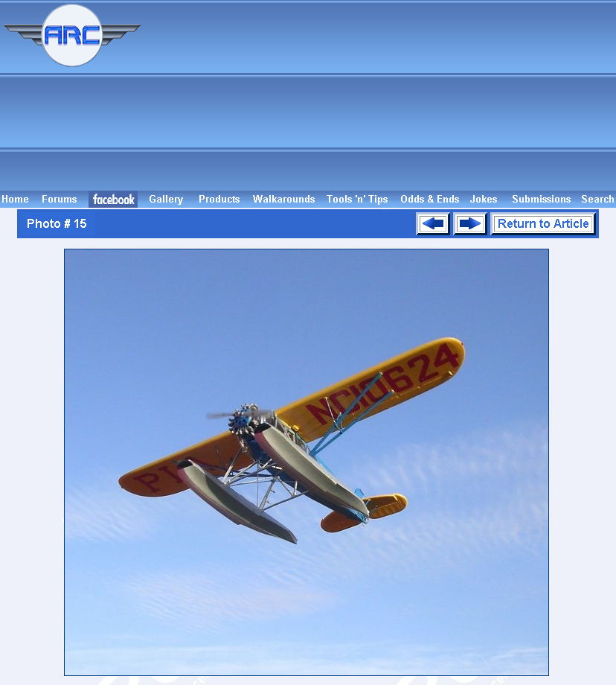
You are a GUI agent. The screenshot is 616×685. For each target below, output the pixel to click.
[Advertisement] (381, 95)
